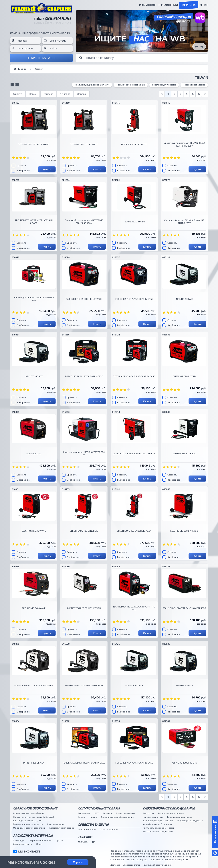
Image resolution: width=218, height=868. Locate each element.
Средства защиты (93, 825)
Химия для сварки (22, 844)
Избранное (147, 5)
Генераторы (84, 813)
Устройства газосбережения (157, 824)
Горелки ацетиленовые (164, 85)
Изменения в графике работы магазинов (38, 33)
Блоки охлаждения (126, 813)
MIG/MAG (83, 842)
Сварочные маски (87, 830)
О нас (204, 5)
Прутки (59, 840)
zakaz (52, 19)
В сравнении (168, 5)
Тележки (107, 813)
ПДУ (97, 813)
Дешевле (65, 94)
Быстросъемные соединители (158, 832)
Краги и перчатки (109, 830)
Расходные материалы (33, 835)
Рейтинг (48, 94)
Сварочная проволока (40, 840)
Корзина (189, 5)
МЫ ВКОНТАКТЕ (29, 852)
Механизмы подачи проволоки (29, 828)
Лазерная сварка (56, 824)
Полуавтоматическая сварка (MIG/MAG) (33, 817)
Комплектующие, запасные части (92, 85)
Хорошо (78, 862)
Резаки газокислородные (171, 813)
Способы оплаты (131, 865)
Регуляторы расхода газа (190, 821)
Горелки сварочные (153, 817)
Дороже (82, 94)
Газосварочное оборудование (169, 808)
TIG (94, 842)
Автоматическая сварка (61, 828)
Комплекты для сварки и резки (159, 828)
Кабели (82, 817)
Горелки (85, 837)
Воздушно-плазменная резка (28, 824)
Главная (20, 69)
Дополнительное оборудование (117, 817)
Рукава (93, 817)
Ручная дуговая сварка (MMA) (28, 813)
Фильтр (18, 94)
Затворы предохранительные (158, 821)
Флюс (39, 844)
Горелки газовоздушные (180, 817)
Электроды (19, 840)
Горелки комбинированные (131, 85)
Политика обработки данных (157, 865)
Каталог (39, 69)
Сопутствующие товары (99, 808)
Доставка (115, 865)
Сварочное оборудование (35, 808)
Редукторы (148, 813)
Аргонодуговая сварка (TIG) (27, 821)
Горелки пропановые (194, 85)
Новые (33, 94)
